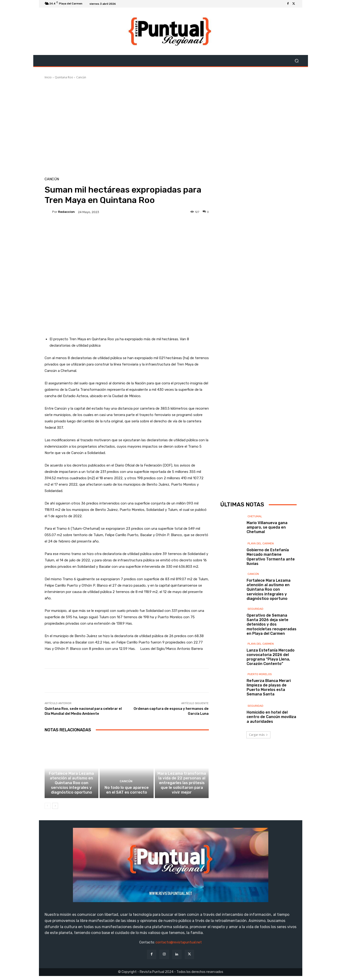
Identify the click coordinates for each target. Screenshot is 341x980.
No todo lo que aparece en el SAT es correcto (127, 795)
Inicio (48, 77)
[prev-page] (48, 810)
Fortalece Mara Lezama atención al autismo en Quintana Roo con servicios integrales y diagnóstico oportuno (71, 788)
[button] (297, 61)
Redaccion (66, 212)
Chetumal (255, 542)
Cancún (81, 77)
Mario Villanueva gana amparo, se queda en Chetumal (267, 553)
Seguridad (255, 634)
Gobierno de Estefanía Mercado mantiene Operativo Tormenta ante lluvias (271, 582)
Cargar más (258, 760)
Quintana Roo (64, 77)
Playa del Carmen (261, 569)
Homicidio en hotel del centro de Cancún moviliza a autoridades (271, 742)
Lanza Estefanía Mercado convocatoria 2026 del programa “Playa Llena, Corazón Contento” (271, 683)
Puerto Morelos (260, 700)
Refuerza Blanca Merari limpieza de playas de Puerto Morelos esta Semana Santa (269, 713)
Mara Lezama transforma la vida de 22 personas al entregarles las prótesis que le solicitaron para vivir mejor (182, 788)
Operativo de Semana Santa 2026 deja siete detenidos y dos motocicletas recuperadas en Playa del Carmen (272, 650)
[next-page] (55, 810)
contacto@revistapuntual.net (179, 947)
